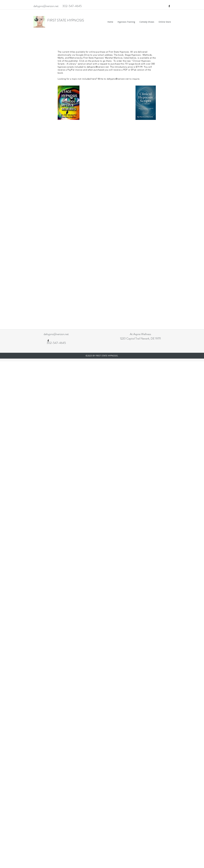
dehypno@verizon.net (46, 6)
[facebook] (169, 6)
